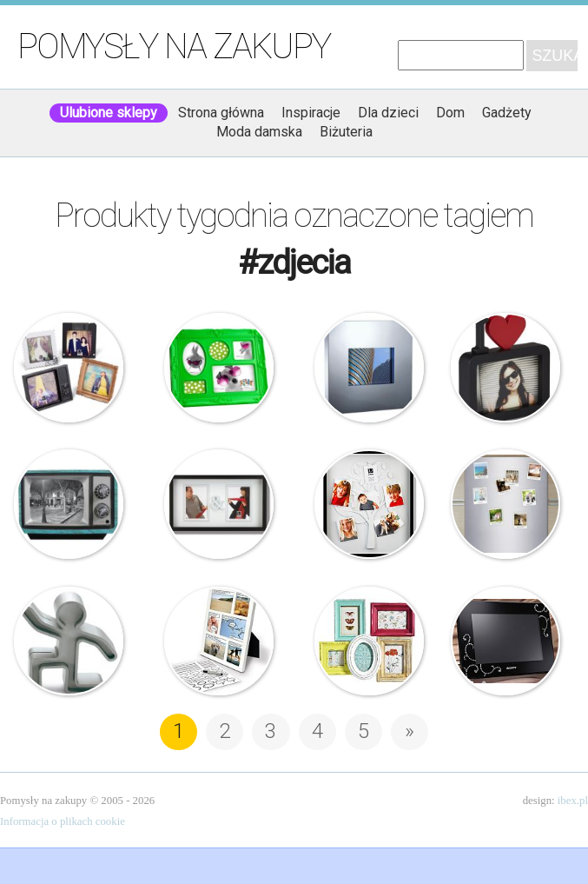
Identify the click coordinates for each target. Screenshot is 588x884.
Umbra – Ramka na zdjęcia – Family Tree (369, 504)
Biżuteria (346, 132)
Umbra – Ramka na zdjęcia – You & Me (219, 504)
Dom (450, 113)
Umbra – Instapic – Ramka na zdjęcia (69, 368)
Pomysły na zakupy (174, 47)
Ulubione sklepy (109, 113)
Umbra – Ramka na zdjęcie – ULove (505, 368)
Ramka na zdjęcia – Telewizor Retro (69, 504)
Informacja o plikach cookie (63, 821)
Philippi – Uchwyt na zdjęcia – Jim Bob (69, 641)
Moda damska (259, 132)
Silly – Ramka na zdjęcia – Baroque (219, 368)
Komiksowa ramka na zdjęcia (219, 641)
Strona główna (221, 113)
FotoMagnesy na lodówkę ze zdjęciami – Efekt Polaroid (505, 504)
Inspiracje (311, 113)
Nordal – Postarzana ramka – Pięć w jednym (369, 641)
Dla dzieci (388, 113)
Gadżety (507, 113)
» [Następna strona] (410, 731)
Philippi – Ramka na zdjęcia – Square (369, 368)
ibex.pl (573, 801)
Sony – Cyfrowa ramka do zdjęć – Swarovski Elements (505, 641)
